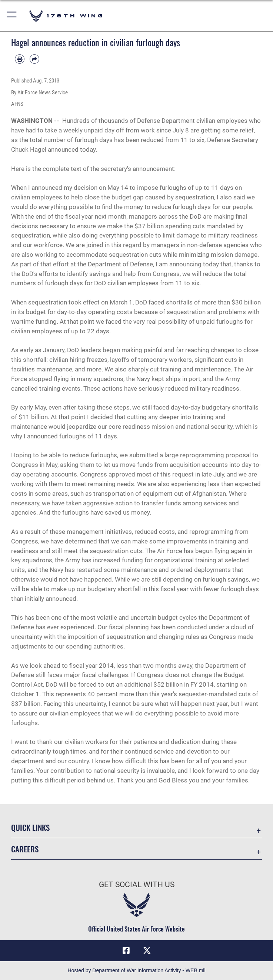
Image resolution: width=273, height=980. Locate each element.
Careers (25, 849)
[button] (12, 16)
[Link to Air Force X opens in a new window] (147, 950)
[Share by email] (34, 59)
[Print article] (20, 59)
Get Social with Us (137, 885)
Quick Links (30, 827)
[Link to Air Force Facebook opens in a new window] (126, 950)
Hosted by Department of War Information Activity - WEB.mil (136, 970)
